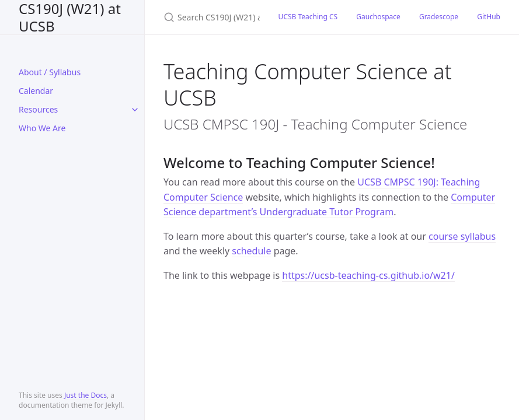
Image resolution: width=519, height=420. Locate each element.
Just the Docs (86, 395)
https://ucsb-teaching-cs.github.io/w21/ (368, 275)
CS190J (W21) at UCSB (70, 17)
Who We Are (42, 128)
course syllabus (462, 236)
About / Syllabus (50, 72)
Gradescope (439, 17)
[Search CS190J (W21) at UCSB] (207, 17)
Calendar (36, 91)
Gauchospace (378, 17)
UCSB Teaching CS (308, 17)
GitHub (489, 17)
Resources (38, 109)
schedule (251, 251)
